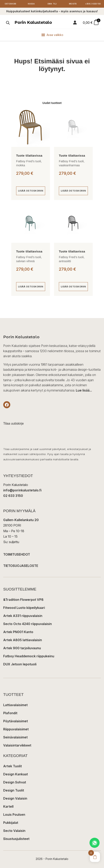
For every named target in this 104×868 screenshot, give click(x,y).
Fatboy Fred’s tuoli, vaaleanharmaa (72, 163)
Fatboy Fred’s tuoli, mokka (29, 163)
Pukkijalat (11, 823)
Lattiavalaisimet (15, 705)
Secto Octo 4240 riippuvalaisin (28, 624)
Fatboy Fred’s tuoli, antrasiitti (72, 259)
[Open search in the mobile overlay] (7, 23)
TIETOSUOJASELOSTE (21, 566)
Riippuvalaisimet (16, 729)
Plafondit (10, 713)
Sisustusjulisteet (16, 839)
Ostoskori (10, 4)
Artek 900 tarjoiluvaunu (22, 648)
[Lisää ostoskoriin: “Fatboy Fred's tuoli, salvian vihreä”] (31, 287)
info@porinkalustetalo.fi (22, 490)
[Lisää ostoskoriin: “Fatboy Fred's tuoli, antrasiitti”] (73, 287)
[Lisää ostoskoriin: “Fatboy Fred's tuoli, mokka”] (31, 191)
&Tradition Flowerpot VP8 (23, 600)
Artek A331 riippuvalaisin (23, 616)
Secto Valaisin (14, 831)
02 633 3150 (13, 496)
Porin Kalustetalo (33, 22)
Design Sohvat (15, 782)
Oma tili (52, 4)
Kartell (8, 806)
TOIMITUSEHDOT (17, 554)
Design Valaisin (15, 798)
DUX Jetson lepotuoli (20, 664)
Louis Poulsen (14, 815)
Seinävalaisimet (15, 737)
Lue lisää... (84, 390)
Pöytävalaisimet (16, 721)
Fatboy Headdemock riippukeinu (29, 656)
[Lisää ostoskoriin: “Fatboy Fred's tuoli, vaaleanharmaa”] (73, 191)
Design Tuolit (14, 790)
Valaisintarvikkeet (17, 745)
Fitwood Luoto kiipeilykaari (24, 608)
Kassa (31, 4)
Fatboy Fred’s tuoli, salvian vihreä (29, 259)
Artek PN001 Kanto (18, 632)
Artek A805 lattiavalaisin (23, 640)
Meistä (73, 4)
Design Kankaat (16, 774)
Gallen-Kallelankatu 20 (21, 520)
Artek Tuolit (12, 766)
